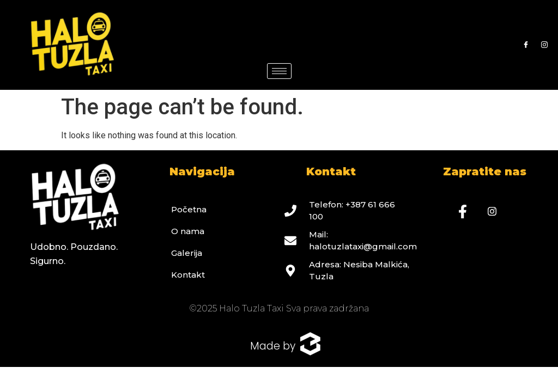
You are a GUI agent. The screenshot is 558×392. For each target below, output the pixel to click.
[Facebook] (526, 45)
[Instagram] (544, 45)
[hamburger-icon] (279, 71)
